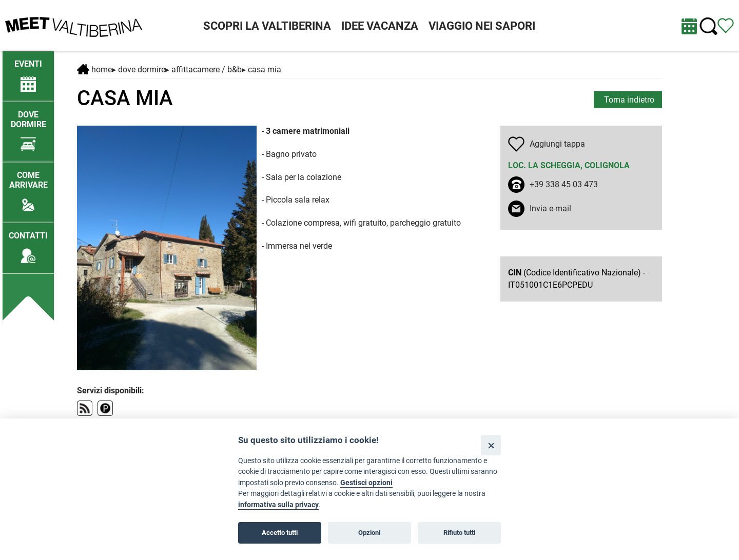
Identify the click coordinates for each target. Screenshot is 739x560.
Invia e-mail (550, 208)
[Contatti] (28, 243)
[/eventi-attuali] (28, 71)
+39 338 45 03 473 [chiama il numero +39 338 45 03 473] (564, 184)
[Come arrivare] (28, 187)
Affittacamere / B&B (207, 69)
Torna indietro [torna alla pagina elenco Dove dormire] (629, 100)
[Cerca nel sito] (708, 26)
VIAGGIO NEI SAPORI (482, 26)
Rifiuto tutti (459, 533)
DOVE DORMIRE (142, 69)
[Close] (491, 445)
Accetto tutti (280, 533)
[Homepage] (74, 25)
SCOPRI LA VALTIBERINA (267, 26)
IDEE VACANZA (380, 26)
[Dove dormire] (28, 127)
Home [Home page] (94, 69)
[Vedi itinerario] (726, 25)
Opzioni (369, 533)
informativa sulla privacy (278, 505)
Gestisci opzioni (366, 483)
